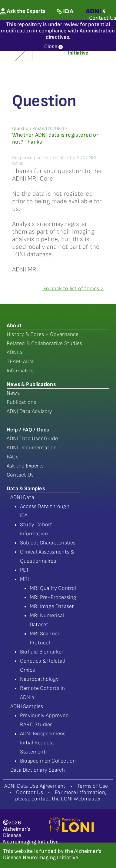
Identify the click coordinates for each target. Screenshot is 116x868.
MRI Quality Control (53, 588)
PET (25, 570)
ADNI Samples (27, 706)
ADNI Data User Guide (32, 439)
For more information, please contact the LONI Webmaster (61, 796)
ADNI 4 (15, 353)
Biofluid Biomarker (42, 652)
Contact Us (20, 475)
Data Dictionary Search (38, 770)
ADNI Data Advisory (30, 411)
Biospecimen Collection (48, 761)
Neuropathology (39, 679)
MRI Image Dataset (52, 606)
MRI (25, 579)
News (13, 393)
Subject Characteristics (48, 543)
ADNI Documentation (32, 448)
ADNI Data (22, 497)
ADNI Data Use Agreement (35, 786)
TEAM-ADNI (21, 362)
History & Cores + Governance (43, 334)
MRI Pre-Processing (53, 597)
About (14, 326)
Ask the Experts (25, 466)
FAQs (13, 457)
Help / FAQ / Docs (28, 430)
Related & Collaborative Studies (44, 343)
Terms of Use (93, 786)
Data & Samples (26, 489)
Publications (21, 402)
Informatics (20, 371)
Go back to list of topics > (73, 289)
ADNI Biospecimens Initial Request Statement (43, 743)
